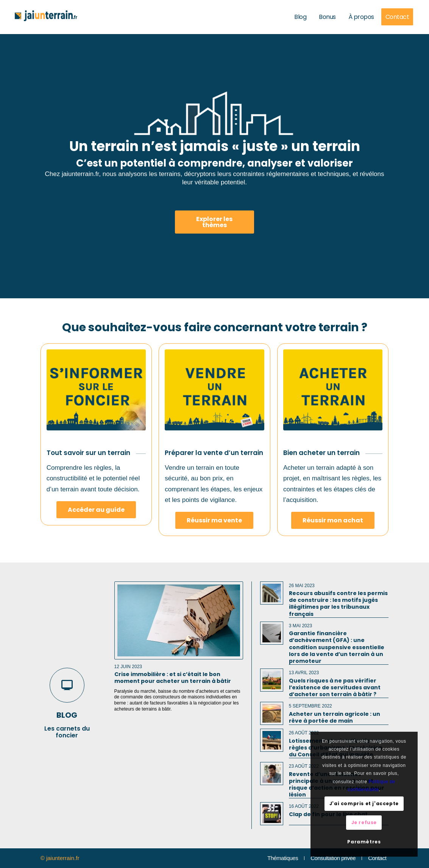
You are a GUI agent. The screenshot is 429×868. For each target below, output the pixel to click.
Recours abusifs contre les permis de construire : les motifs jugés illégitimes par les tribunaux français (338, 604)
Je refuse (364, 822)
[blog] (67, 685)
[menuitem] (301, 17)
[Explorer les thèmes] (215, 222)
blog (67, 715)
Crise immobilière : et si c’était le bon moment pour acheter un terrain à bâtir (173, 678)
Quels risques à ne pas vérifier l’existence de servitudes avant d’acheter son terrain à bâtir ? (335, 687)
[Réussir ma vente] (214, 520)
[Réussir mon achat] (333, 520)
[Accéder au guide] (96, 510)
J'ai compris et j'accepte (364, 803)
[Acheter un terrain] (333, 390)
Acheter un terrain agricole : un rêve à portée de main (335, 717)
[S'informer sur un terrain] (96, 390)
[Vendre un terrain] (214, 390)
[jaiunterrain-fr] (46, 17)
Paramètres (364, 842)
